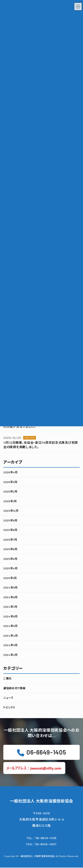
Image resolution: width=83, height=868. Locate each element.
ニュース (8, 698)
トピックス (9, 707)
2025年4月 (11, 568)
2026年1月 (10, 501)
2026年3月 (10, 482)
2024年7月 (10, 607)
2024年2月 (11, 655)
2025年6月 (10, 549)
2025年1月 (10, 578)
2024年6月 (11, 616)
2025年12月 (11, 511)
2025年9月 (10, 520)
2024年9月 (11, 587)
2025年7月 (10, 539)
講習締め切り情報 (14, 688)
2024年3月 (11, 645)
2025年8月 (10, 530)
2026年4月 (11, 472)
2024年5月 (11, 626)
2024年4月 (11, 635)
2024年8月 (11, 597)
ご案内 (7, 678)
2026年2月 (10, 491)
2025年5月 (10, 559)
